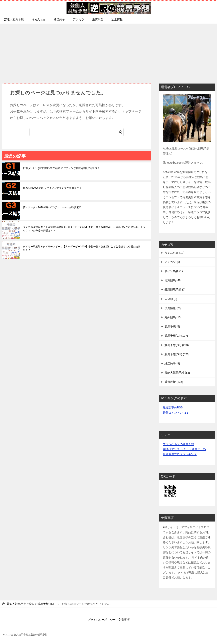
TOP (31, 604)
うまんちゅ (39, 19)
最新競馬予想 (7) (175, 290)
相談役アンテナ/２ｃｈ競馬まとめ (184, 449)
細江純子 (59, 19)
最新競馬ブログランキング (180, 454)
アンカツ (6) (172, 262)
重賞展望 (98, 19)
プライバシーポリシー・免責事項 (109, 620)
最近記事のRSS (173, 407)
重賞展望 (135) (174, 382)
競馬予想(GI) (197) (176, 336)
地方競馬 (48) (173, 280)
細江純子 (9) (172, 363)
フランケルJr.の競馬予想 (178, 444)
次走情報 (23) (173, 308)
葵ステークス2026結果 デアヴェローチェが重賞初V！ (53, 207)
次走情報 (117, 19)
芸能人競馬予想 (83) (177, 373)
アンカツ (79, 19)
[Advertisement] (108, 52)
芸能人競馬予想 (14, 19)
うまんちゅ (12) (174, 253)
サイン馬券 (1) (174, 271)
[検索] (77, 132)
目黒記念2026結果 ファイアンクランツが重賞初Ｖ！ (52, 188)
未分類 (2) (171, 299)
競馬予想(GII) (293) (177, 345)
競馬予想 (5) (172, 326)
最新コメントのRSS (176, 413)
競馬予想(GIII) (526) (177, 354)
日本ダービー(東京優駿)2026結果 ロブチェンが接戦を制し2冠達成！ (61, 168)
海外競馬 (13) (173, 317)
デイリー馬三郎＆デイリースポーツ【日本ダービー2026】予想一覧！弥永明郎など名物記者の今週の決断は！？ (82, 248)
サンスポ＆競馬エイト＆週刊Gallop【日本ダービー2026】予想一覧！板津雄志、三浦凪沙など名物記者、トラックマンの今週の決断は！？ (84, 229)
